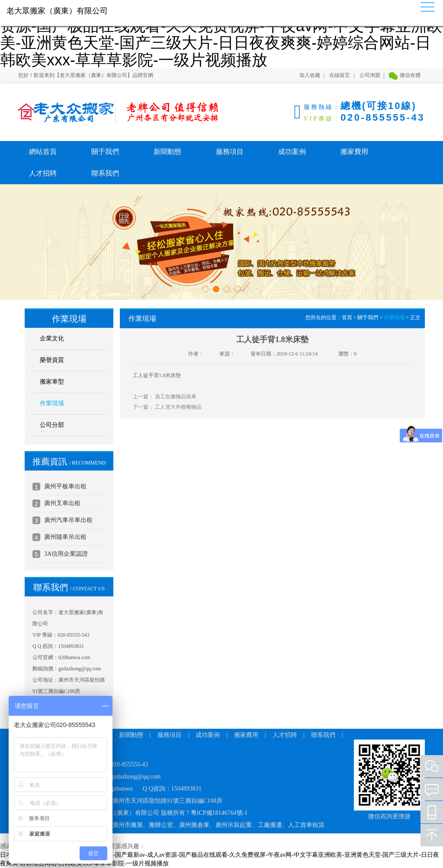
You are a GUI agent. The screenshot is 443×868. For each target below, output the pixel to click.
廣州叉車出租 (62, 503)
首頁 (347, 317)
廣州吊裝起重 (234, 825)
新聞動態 (167, 152)
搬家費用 (354, 152)
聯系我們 (105, 173)
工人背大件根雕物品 (178, 407)
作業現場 (52, 403)
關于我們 (105, 152)
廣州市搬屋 (128, 825)
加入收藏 (310, 75)
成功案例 (292, 152)
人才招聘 (43, 173)
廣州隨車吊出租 (65, 537)
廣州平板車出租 (65, 486)
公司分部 (52, 425)
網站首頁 (43, 152)
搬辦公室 (161, 825)
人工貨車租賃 (306, 825)
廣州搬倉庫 (194, 825)
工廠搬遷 (270, 825)
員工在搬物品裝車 (176, 397)
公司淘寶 (370, 75)
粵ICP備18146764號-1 (219, 813)
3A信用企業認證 (66, 554)
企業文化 (52, 338)
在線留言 (340, 75)
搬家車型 (52, 382)
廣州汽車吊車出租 (68, 520)
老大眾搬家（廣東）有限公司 (61, 112)
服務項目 (230, 152)
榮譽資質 (52, 360)
